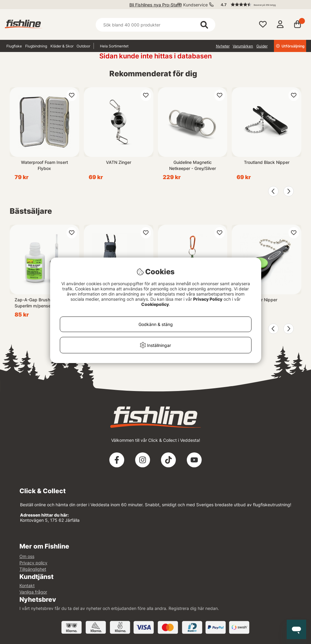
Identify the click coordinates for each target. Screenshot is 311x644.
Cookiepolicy (155, 304)
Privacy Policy (208, 299)
